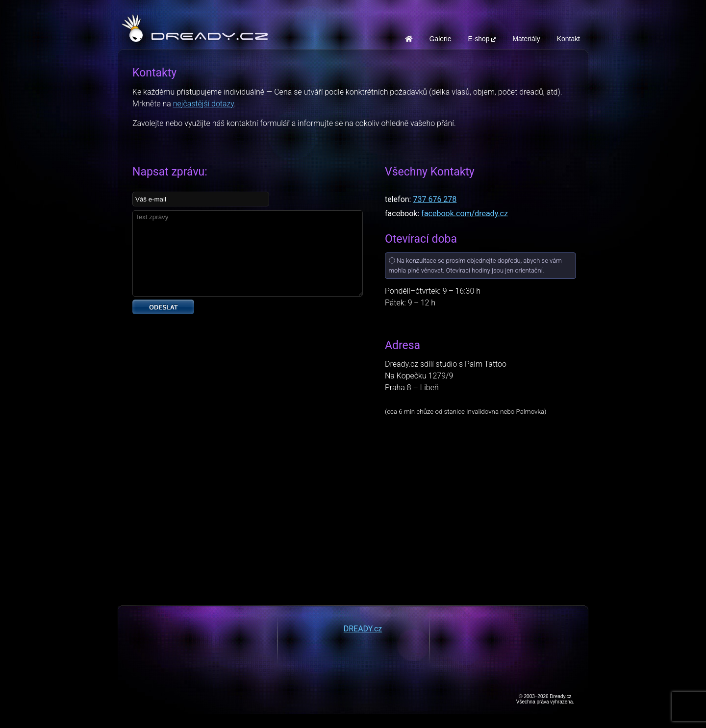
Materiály (526, 39)
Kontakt (568, 39)
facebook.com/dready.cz (465, 213)
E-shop (482, 39)
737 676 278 (435, 199)
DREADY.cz (363, 629)
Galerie (441, 39)
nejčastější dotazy (203, 104)
